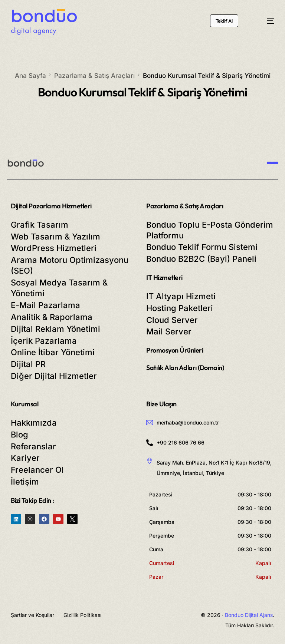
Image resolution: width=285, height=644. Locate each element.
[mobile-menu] (264, 21)
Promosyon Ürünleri (175, 350)
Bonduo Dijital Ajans (249, 615)
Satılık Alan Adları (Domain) (185, 368)
